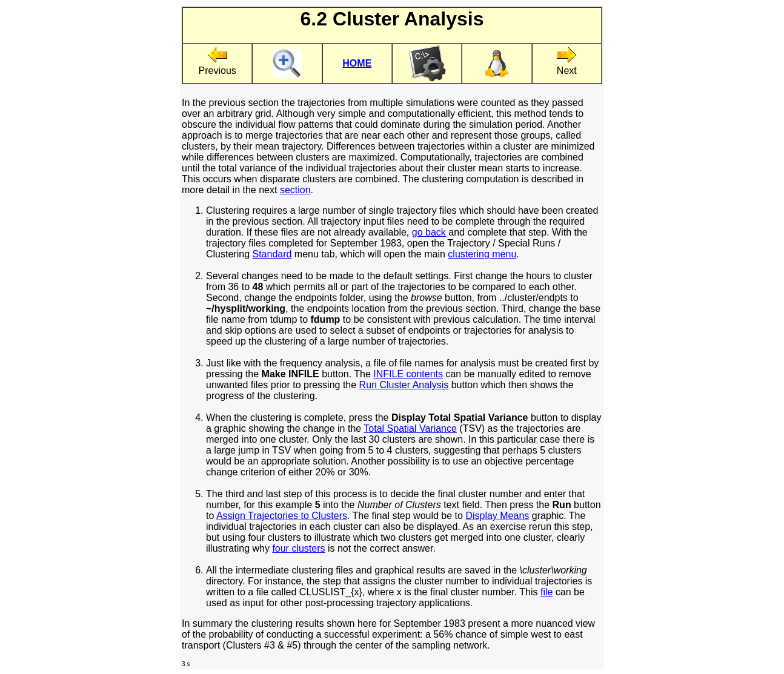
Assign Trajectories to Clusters (282, 516)
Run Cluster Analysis (404, 385)
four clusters (298, 548)
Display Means (497, 516)
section (295, 190)
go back (429, 232)
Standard (272, 254)
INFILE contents (408, 374)
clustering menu (482, 254)
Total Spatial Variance (410, 428)
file (546, 592)
